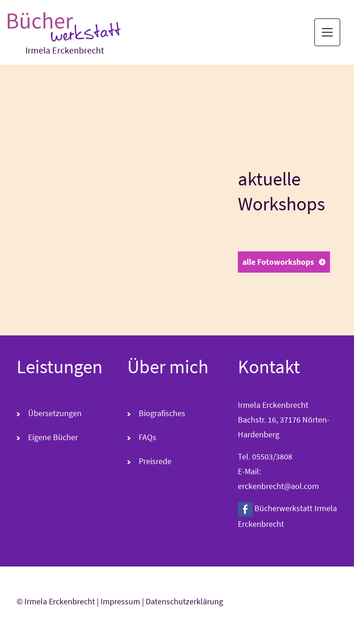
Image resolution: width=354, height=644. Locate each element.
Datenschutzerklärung (184, 601)
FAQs (147, 437)
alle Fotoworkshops (278, 262)
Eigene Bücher (53, 437)
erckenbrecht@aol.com (278, 486)
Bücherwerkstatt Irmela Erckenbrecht (287, 516)
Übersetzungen (55, 413)
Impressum (120, 601)
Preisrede (155, 461)
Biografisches (162, 413)
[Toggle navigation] (327, 32)
